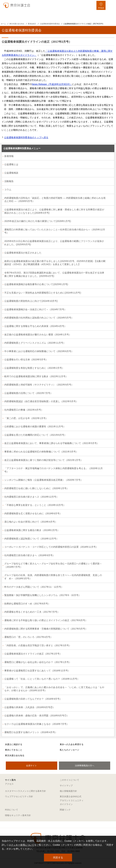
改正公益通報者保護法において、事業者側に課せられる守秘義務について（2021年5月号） (52, 443)
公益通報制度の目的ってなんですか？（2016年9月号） (33, 699)
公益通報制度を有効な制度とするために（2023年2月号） (34, 368)
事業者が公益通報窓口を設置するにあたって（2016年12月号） (37, 671)
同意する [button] (58, 857)
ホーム (3, 24)
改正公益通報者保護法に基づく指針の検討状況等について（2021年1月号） (44, 460)
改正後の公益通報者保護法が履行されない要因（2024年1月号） (38, 335)
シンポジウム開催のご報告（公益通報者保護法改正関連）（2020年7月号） (44, 480)
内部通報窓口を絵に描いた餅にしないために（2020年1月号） (37, 488)
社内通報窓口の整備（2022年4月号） (24, 410)
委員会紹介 (32, 24)
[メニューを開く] (111, 5)
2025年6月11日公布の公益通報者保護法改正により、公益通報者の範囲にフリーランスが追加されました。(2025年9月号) (54, 243)
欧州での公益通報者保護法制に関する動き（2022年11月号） (36, 376)
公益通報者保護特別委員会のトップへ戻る (26, 137)
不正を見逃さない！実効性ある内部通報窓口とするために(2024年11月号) (43, 293)
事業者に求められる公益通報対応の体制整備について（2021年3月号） (41, 452)
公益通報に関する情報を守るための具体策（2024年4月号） (35, 326)
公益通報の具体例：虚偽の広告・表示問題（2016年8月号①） (37, 716)
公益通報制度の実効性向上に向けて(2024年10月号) (31, 301)
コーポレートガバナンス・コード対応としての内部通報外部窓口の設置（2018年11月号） (51, 547)
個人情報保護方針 (68, 791)
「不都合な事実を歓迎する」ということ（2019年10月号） (35, 505)
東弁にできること (14, 750)
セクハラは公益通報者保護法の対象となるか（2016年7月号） (37, 724)
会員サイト (31, 766)
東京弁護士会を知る (17, 24)
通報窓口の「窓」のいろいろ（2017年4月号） (28, 637)
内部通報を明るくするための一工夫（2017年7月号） (32, 612)
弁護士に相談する (14, 744)
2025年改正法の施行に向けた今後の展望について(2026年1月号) (38, 221)
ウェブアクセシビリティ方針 (19, 796)
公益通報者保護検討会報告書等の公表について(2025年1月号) (36, 284)
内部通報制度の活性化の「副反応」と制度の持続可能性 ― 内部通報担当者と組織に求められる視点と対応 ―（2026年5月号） (55, 200)
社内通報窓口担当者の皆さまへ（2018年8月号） (30, 555)
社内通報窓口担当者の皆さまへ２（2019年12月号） (31, 497)
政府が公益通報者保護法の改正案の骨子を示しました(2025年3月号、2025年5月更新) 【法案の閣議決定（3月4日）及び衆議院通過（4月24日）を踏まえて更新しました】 (55, 263)
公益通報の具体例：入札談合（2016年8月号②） (30, 707)
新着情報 (9, 156)
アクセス (9, 784)
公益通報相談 (11, 173)
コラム (8, 190)
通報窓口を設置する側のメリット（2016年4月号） (31, 732)
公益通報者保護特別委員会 (50, 24)
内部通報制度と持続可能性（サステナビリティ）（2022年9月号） (39, 385)
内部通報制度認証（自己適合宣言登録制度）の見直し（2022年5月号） (41, 401)
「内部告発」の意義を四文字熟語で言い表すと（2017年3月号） (38, 645)
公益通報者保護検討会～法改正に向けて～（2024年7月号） (35, 309)
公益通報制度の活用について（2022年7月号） (28, 393)
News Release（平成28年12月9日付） (52, 84)
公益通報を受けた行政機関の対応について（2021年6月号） (35, 435)
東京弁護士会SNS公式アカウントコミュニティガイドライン (72, 800)
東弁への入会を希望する (72, 744)
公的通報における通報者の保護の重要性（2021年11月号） (35, 426)
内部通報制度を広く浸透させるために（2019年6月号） (33, 513)
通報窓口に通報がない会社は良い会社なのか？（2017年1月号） (38, 662)
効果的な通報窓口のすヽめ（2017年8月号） (27, 604)
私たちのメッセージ (69, 750)
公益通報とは (11, 164)
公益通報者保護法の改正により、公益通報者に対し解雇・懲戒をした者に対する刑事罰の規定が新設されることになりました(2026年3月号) (54, 211)
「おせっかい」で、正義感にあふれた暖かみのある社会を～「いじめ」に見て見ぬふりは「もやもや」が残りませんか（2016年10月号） (54, 689)
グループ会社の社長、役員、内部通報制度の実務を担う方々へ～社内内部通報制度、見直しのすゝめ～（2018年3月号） (53, 577)
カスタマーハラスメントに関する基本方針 (25, 791)
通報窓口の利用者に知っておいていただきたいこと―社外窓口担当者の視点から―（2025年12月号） (55, 231)
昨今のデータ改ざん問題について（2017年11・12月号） (34, 587)
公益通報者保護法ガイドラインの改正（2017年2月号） (33, 654)
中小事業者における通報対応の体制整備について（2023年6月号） (39, 351)
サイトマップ (66, 786)
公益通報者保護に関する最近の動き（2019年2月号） (32, 530)
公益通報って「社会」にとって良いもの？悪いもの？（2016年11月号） (42, 679)
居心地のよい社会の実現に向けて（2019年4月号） (31, 522)
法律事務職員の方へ (85, 766)
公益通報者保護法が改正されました (23, 253)
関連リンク (65, 810)
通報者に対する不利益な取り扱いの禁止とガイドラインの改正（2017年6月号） (46, 620)
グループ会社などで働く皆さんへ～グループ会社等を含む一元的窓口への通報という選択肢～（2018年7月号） (53, 565)
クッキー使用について (23, 845)
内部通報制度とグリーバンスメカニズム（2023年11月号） (35, 343)
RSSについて (12, 810)
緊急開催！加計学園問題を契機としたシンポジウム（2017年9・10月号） (43, 595)
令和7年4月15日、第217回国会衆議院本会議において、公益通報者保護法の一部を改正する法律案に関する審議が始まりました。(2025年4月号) (54, 274)
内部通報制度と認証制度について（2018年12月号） (31, 539)
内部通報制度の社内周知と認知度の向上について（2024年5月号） (39, 318)
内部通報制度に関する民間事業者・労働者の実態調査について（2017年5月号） (46, 629)
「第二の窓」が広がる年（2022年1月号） (26, 418)
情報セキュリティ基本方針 (18, 815)
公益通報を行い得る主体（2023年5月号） (26, 360)
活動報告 (9, 181)
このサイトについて (69, 780)
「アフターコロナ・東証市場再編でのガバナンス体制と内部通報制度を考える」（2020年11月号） (54, 470)
